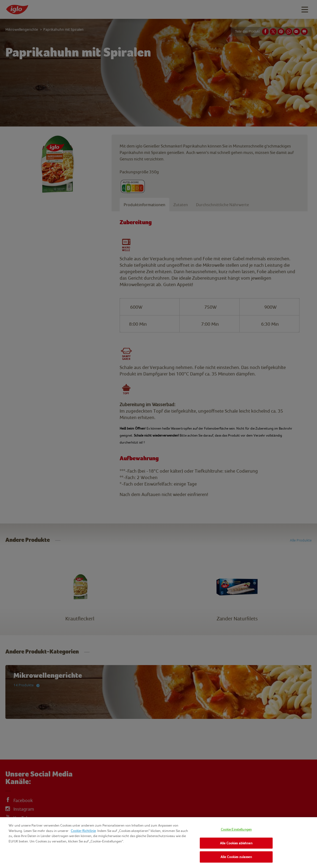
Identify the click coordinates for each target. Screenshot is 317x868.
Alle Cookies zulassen (236, 857)
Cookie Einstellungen (236, 829)
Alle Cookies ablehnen (236, 843)
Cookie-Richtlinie (83, 831)
